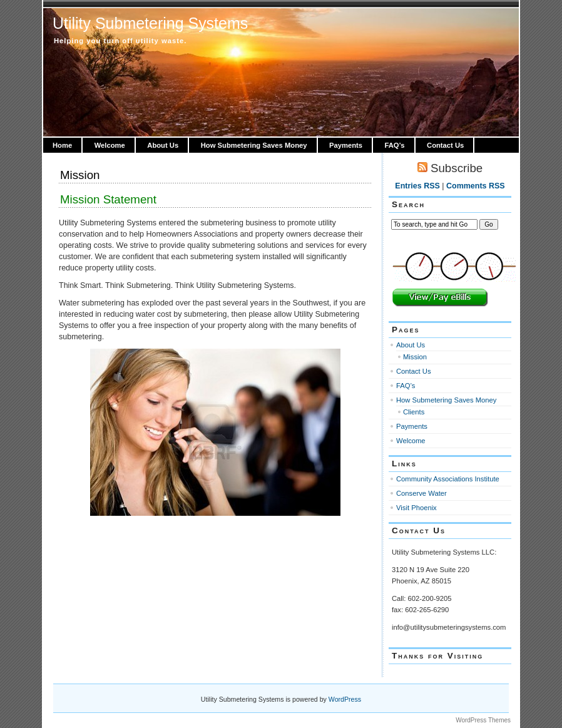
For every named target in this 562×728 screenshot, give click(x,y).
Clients (414, 412)
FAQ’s (395, 145)
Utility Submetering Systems (150, 23)
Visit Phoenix (416, 508)
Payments (346, 145)
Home (62, 145)
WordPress (345, 699)
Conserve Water (421, 493)
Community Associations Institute (448, 479)
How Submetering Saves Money (254, 145)
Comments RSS (476, 186)
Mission (80, 175)
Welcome (110, 145)
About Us (163, 145)
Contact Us (445, 145)
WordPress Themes (483, 720)
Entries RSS (417, 186)
